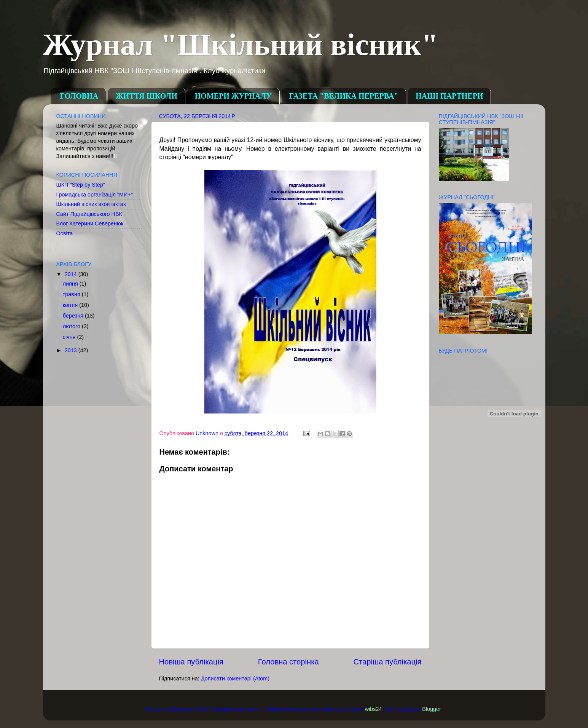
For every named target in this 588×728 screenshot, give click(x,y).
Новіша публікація (191, 662)
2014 (72, 274)
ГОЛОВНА (79, 96)
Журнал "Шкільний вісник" (241, 45)
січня (70, 337)
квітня (71, 305)
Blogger (431, 709)
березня (74, 316)
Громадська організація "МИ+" (95, 195)
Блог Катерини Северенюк (90, 224)
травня (72, 294)
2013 (72, 350)
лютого (72, 326)
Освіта (65, 233)
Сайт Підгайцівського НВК (89, 214)
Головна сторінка (288, 662)
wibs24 (374, 709)
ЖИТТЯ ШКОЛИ (147, 96)
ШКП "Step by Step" (81, 185)
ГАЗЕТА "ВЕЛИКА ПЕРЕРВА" (344, 96)
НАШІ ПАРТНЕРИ (449, 96)
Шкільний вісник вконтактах (91, 204)
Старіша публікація (388, 662)
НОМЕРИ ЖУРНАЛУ (233, 96)
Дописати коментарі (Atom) (235, 679)
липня (71, 284)
